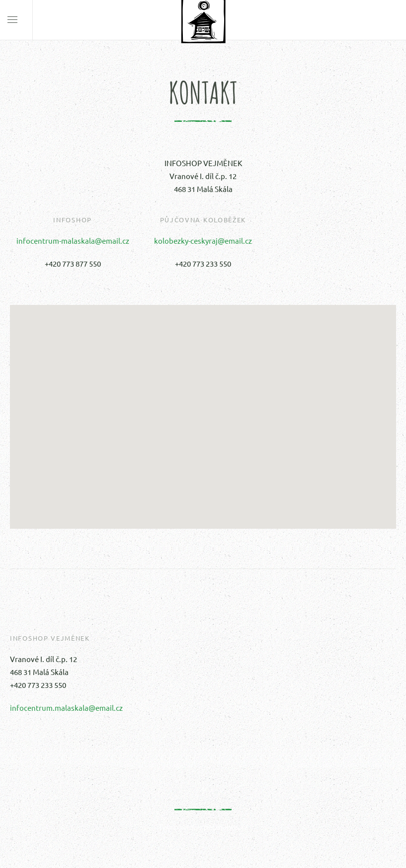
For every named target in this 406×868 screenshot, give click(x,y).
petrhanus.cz (226, 826)
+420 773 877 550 (73, 263)
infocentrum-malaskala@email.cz (73, 241)
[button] (203, 408)
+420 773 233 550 (203, 263)
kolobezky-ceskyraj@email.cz (203, 241)
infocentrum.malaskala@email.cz (66, 708)
